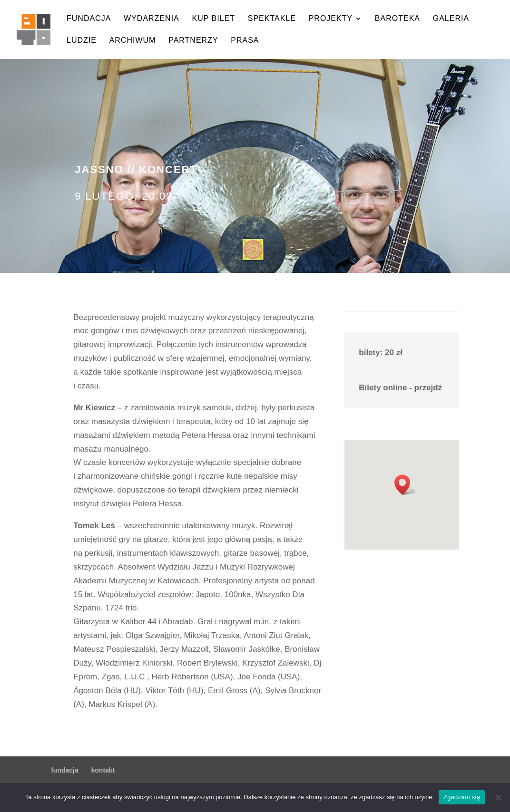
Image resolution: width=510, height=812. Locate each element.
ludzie (82, 41)
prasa (245, 41)
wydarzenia (152, 19)
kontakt (103, 770)
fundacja (89, 19)
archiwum (133, 41)
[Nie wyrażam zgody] (498, 797)
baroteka (397, 19)
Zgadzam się (462, 797)
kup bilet (213, 19)
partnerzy (193, 41)
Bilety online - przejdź (400, 388)
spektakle (272, 19)
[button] (405, 485)
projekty (331, 19)
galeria (451, 19)
